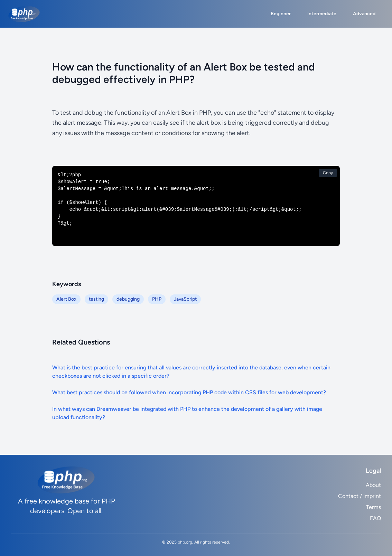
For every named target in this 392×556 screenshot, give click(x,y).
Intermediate (322, 14)
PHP (157, 299)
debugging (128, 299)
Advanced (364, 14)
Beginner (281, 14)
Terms (374, 507)
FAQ (375, 518)
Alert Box (66, 299)
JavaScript (185, 299)
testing (96, 299)
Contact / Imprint (360, 496)
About (373, 485)
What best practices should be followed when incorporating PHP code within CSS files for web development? (189, 392)
